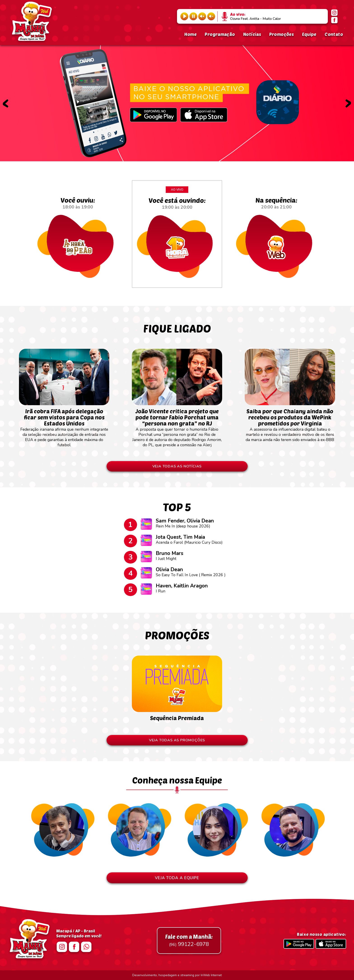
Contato (334, 34)
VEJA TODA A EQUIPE (177, 878)
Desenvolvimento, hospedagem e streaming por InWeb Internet (177, 975)
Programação (220, 34)
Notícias (252, 34)
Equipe (309, 34)
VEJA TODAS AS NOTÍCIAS (177, 466)
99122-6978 (189, 941)
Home (190, 34)
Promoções (282, 34)
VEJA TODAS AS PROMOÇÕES (177, 740)
